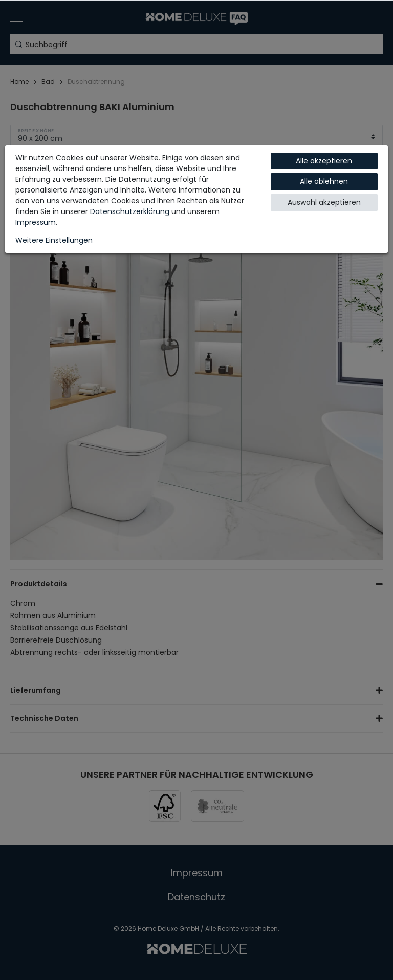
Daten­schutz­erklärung (130, 211)
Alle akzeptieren (324, 161)
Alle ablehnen (324, 181)
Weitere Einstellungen (54, 240)
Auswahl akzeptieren (324, 202)
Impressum (36, 222)
